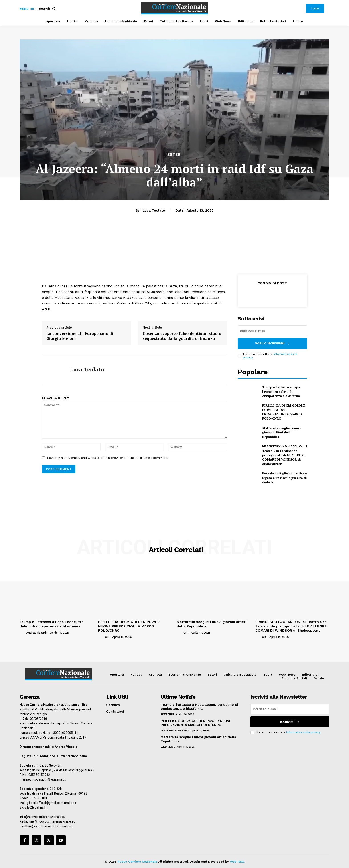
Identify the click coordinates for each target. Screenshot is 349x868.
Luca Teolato (154, 210)
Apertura (168, 714)
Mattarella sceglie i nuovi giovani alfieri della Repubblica (281, 432)
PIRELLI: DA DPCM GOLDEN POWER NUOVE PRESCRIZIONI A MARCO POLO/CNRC (284, 412)
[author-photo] (22, 633)
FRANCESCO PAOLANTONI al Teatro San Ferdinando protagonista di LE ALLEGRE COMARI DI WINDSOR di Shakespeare (285, 455)
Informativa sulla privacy (303, 732)
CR (107, 637)
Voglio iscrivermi (272, 344)
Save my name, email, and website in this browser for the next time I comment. (108, 458)
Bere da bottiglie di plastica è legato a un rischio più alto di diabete (285, 478)
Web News (168, 747)
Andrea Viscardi (36, 633)
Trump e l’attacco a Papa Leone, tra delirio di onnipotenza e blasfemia (281, 391)
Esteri (175, 155)
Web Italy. (237, 862)
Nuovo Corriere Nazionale (137, 862)
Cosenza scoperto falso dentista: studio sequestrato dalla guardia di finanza (182, 336)
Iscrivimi (290, 722)
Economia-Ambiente (175, 730)
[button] (48, 8)
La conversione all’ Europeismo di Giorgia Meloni (80, 336)
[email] (272, 331)
